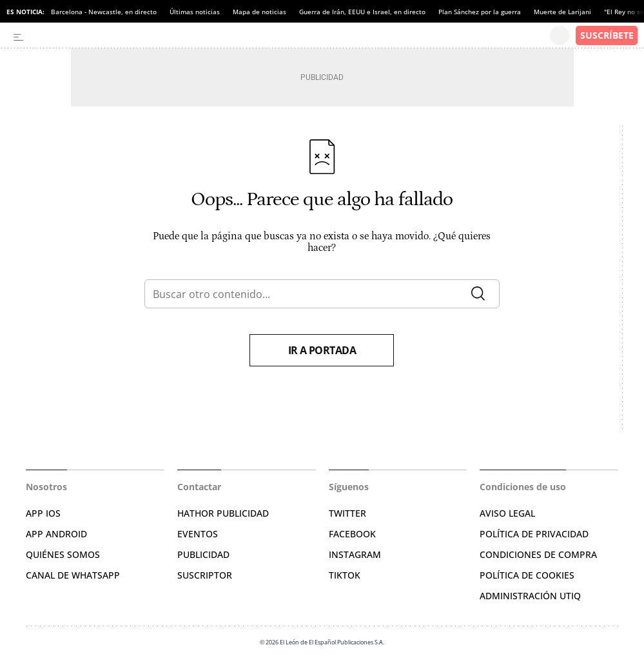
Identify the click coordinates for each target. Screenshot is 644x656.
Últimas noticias (195, 12)
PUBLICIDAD (203, 554)
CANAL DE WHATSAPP (73, 575)
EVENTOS (198, 534)
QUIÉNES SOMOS (63, 554)
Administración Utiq (530, 596)
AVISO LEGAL (507, 513)
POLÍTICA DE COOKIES (527, 575)
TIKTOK (345, 575)
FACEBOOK (352, 534)
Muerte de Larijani (562, 12)
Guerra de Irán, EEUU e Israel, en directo (362, 12)
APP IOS (43, 513)
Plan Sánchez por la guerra (480, 12)
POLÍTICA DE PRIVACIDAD (534, 534)
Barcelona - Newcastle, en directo (104, 12)
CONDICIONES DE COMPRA (538, 554)
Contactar (199, 487)
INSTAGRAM (355, 554)
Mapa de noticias (259, 12)
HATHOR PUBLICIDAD (223, 513)
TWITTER (347, 513)
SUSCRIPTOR (205, 575)
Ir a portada (322, 350)
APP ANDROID (56, 534)
